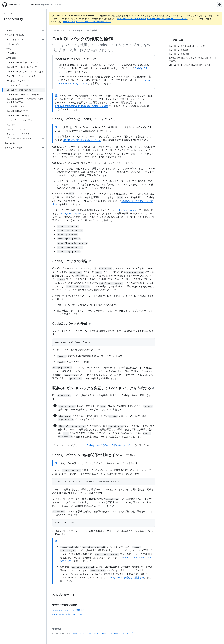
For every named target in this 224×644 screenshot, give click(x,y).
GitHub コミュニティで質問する (68, 610)
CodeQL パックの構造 (71, 261)
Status (96, 633)
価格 (104, 633)
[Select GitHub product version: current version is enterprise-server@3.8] (45, 5)
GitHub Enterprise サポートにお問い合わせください (87, 21)
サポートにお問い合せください (68, 614)
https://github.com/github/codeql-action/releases (82, 106)
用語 (75, 633)
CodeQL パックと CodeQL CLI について (86, 119)
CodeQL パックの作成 (71, 323)
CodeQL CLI (79, 30)
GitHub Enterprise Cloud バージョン (82, 140)
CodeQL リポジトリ (70, 213)
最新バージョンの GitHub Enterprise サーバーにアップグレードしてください (152, 18)
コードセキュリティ (61, 30)
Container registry (129, 210)
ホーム (8, 13)
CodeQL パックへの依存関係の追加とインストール (94, 455)
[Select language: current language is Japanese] (219, 5)
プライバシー (85, 633)
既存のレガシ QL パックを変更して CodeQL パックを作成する (103, 388)
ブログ (134, 633)
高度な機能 (92, 30)
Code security (13, 19)
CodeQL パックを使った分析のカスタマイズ (109, 445)
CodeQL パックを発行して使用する (126, 577)
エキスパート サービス (118, 633)
